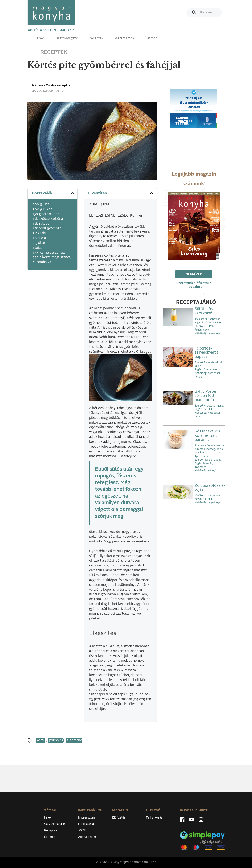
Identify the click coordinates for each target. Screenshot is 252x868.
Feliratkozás (154, 818)
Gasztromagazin (66, 39)
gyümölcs (56, 740)
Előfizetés (119, 818)
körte (41, 740)
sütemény (74, 740)
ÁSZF (82, 831)
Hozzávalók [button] (53, 193)
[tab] (52, 193)
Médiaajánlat (86, 824)
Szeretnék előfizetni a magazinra (194, 285)
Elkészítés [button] (121, 193)
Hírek (40, 39)
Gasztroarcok (124, 39)
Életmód (151, 39)
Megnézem (194, 274)
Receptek (96, 39)
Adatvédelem (87, 837)
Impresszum (86, 818)
